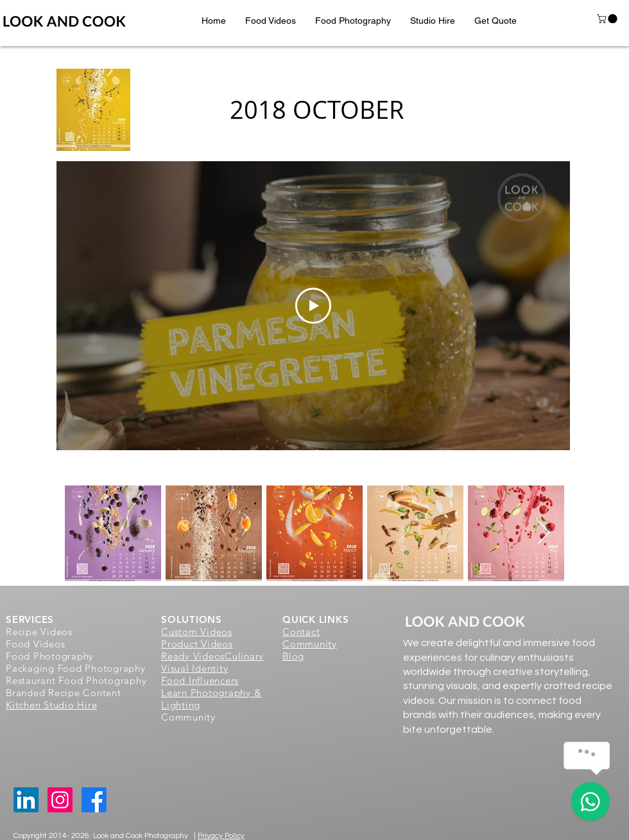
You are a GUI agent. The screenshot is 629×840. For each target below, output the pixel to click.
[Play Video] (313, 306)
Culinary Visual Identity (212, 662)
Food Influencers (200, 680)
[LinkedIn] (26, 800)
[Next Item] (544, 533)
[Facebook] (94, 800)
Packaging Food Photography (76, 668)
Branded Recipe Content (64, 693)
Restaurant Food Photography (76, 680)
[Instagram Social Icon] (60, 800)
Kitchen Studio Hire (51, 705)
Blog (293, 656)
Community (310, 644)
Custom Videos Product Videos (197, 638)
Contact (301, 632)
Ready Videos (193, 656)
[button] (271, 21)
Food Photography (50, 656)
